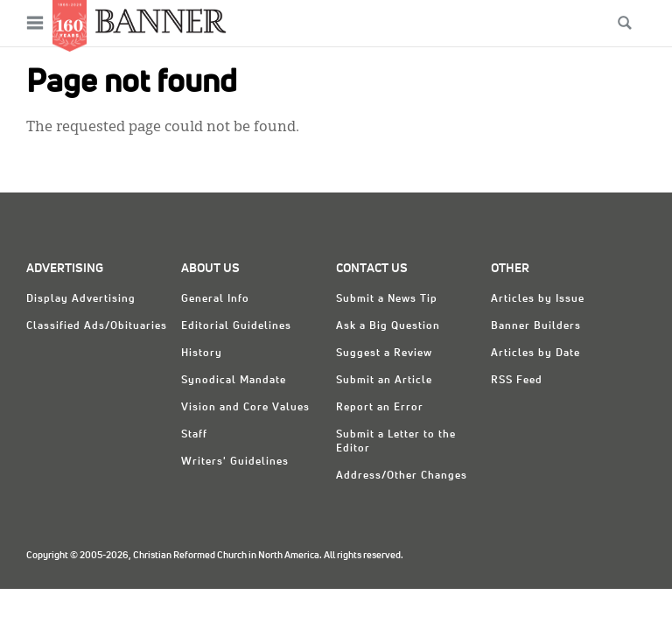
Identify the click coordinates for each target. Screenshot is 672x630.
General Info (215, 299)
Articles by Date (535, 353)
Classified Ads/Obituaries (97, 326)
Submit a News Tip (387, 299)
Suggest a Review (384, 353)
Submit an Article (384, 381)
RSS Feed (517, 381)
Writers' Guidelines (235, 462)
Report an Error (380, 408)
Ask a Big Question (388, 326)
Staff (194, 435)
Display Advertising (81, 299)
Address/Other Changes (402, 476)
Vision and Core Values (245, 408)
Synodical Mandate (234, 381)
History (202, 353)
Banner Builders (536, 326)
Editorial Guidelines (236, 326)
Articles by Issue (538, 299)
